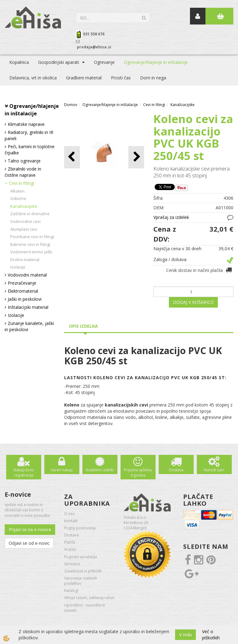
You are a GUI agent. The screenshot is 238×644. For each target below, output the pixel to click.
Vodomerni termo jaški (31, 252)
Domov (71, 105)
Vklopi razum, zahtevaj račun (89, 598)
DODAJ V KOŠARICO (193, 302)
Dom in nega (153, 78)
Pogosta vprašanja (81, 557)
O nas (69, 514)
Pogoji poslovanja (80, 528)
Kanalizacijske (24, 206)
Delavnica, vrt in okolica (33, 78)
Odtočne (18, 198)
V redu (185, 635)
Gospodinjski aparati (59, 62)
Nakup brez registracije (24, 473)
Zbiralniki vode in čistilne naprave (23, 172)
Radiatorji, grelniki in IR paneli (29, 135)
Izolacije (18, 267)
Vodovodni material (27, 275)
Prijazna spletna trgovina (138, 473)
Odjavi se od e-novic (29, 543)
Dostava (176, 470)
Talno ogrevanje (24, 161)
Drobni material (25, 260)
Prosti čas (121, 78)
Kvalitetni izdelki (100, 470)
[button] (136, 157)
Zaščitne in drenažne (30, 214)
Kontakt (71, 521)
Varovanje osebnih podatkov (81, 581)
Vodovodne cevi (25, 221)
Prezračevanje (22, 283)
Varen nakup (62, 470)
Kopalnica (19, 62)
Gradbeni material (84, 78)
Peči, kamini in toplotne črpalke (30, 150)
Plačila (70, 542)
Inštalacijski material (28, 307)
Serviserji (72, 564)
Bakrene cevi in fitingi (30, 244)
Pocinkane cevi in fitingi (32, 237)
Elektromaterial (23, 291)
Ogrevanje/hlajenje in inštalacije (156, 62)
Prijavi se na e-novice (30, 529)
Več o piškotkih (211, 635)
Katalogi (71, 591)
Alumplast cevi (24, 229)
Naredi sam (214, 470)
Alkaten (17, 191)
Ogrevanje (104, 62)
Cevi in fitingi (22, 183)
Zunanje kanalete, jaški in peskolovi (29, 326)
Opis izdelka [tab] (83, 326)
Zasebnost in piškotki (83, 571)
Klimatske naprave (26, 124)
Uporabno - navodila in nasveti (85, 608)
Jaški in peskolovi (25, 299)
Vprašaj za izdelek (171, 217)
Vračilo (70, 549)
